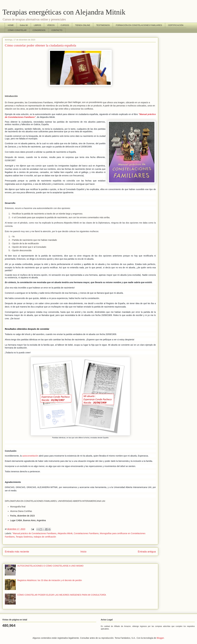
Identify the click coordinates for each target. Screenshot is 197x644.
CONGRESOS (39, 30)
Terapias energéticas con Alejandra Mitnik (64, 12)
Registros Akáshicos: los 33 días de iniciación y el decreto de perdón (50, 580)
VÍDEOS (51, 25)
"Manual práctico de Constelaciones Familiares (34, 533)
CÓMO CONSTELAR (17, 30)
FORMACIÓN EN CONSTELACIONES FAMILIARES (139, 25)
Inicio (83, 552)
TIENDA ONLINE (83, 25)
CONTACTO (57, 30)
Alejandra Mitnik (65, 533)
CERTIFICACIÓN (176, 25)
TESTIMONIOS (103, 25)
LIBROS (37, 25)
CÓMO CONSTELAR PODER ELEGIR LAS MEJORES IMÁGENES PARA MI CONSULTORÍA (62, 595)
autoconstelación (30, 456)
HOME (11, 25)
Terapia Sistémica (24, 537)
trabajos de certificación (45, 537)
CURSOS (65, 25)
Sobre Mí (24, 25)
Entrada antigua (147, 552)
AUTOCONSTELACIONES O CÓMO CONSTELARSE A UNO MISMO (50, 566)
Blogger (160, 638)
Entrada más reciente (17, 552)
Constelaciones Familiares (86, 533)
